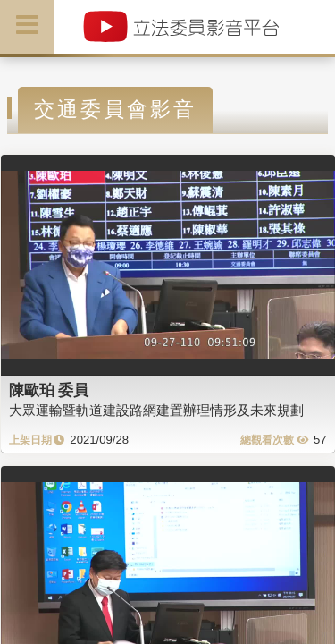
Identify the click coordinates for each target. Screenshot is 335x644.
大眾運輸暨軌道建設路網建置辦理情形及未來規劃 (156, 410)
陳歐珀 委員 (49, 390)
